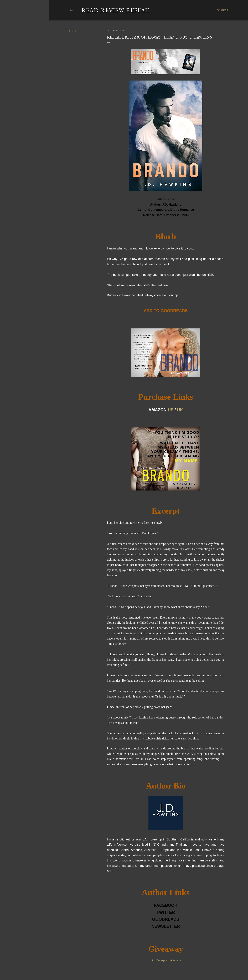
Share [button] (73, 31)
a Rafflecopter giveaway (166, 960)
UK (180, 410)
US (171, 410)
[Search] (223, 10)
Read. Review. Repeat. (116, 10)
